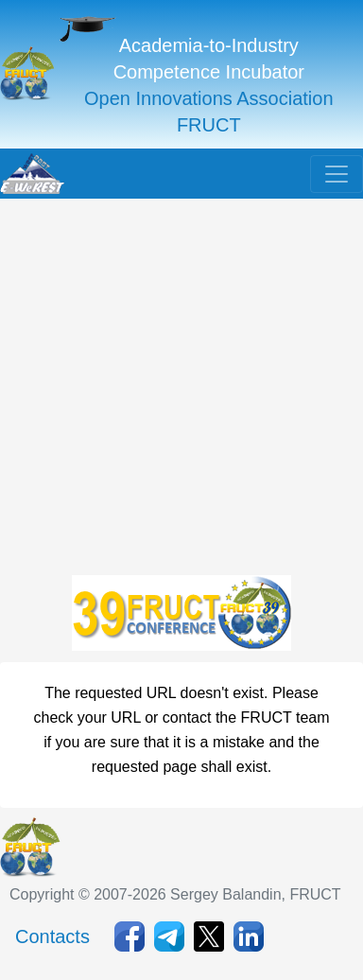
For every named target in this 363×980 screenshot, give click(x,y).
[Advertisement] (181, 391)
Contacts (52, 936)
